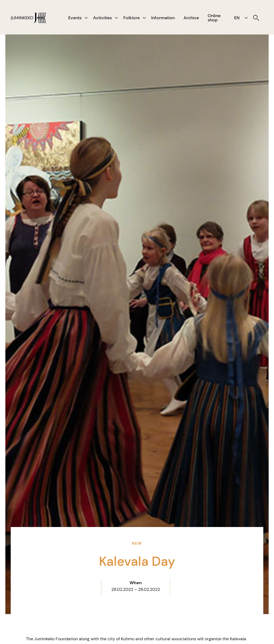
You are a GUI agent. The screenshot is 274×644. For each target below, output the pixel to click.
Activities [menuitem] (102, 18)
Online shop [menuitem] (214, 18)
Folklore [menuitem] (132, 18)
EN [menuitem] (237, 18)
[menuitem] (256, 18)
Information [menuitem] (163, 18)
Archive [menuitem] (191, 18)
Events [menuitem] (75, 18)
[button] (86, 18)
